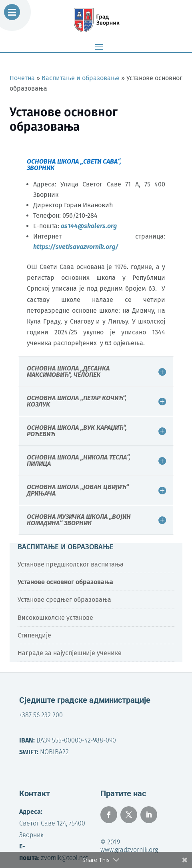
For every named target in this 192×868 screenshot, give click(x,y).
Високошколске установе (55, 618)
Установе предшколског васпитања (71, 564)
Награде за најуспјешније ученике (70, 653)
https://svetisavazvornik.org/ (76, 247)
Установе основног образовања (65, 582)
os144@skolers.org (89, 226)
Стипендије (34, 635)
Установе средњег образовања (64, 600)
